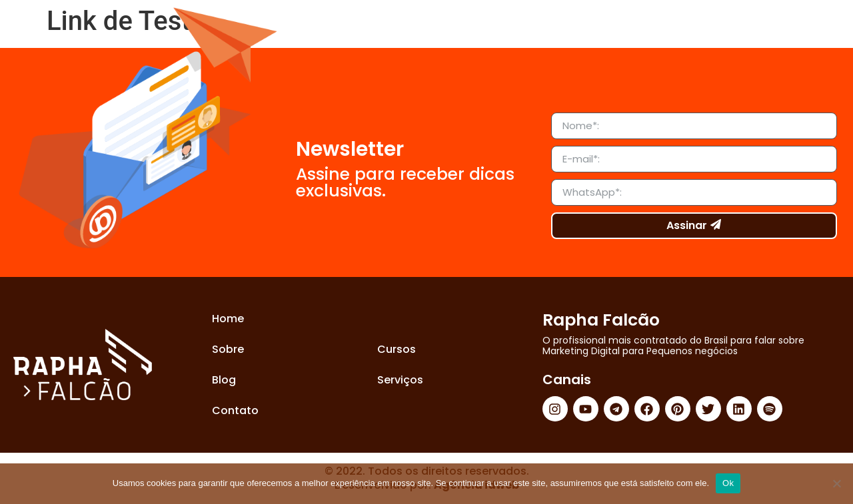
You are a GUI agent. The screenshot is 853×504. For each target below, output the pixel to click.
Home (228, 319)
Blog (224, 380)
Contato (235, 410)
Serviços (400, 380)
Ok (728, 483)
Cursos (397, 349)
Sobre (228, 349)
